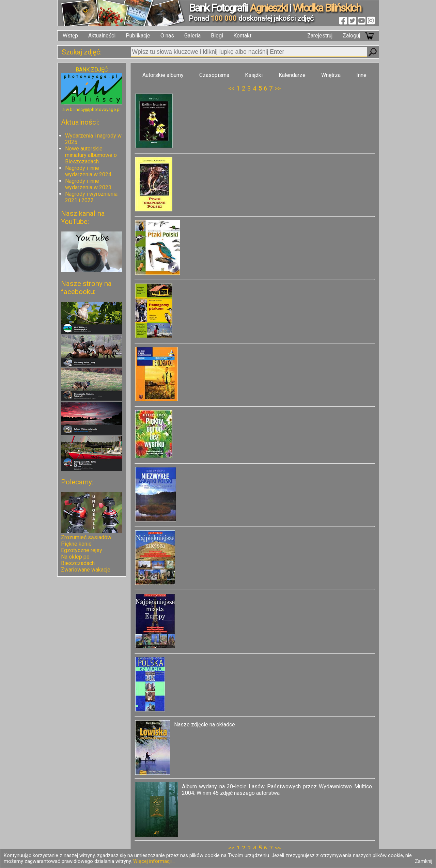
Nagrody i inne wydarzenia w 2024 (88, 171)
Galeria (192, 36)
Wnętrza (331, 75)
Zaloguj (351, 36)
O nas (167, 36)
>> (278, 88)
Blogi (217, 36)
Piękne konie (76, 544)
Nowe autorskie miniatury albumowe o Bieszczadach (91, 155)
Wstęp (70, 36)
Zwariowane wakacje (86, 570)
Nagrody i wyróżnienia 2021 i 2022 (91, 197)
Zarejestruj (320, 36)
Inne (361, 75)
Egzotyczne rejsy (82, 550)
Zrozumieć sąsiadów (86, 537)
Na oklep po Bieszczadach (78, 560)
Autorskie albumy (163, 75)
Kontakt (242, 36)
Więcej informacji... (154, 861)
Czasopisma (214, 75)
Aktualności (102, 36)
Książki (254, 75)
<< (231, 88)
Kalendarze (292, 75)
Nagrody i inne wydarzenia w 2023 (88, 184)
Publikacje (138, 36)
